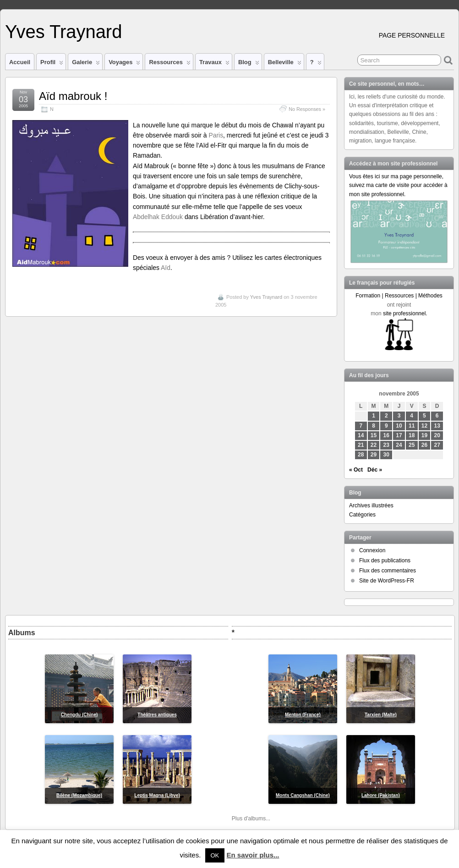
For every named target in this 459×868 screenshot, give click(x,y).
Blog (249, 64)
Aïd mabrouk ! (73, 96)
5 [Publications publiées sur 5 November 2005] (424, 416)
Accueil (20, 62)
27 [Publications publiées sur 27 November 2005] (437, 445)
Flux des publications (385, 560)
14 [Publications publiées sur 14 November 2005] (361, 435)
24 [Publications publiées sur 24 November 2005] (399, 445)
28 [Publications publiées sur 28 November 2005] (361, 455)
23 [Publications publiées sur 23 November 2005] (386, 445)
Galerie (86, 64)
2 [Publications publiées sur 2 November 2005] (386, 416)
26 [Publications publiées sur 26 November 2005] (424, 445)
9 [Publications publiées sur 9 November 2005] (386, 426)
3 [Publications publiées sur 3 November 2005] (399, 416)
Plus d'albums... (251, 819)
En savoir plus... (253, 855)
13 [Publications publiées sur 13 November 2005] (437, 426)
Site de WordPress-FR (387, 581)
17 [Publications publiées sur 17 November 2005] (399, 435)
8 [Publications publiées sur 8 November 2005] (374, 426)
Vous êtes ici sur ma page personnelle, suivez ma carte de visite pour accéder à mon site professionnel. (398, 185)
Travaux (214, 64)
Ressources (169, 64)
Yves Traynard (63, 32)
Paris (216, 135)
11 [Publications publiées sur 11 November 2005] (412, 426)
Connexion (372, 550)
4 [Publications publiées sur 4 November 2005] (412, 416)
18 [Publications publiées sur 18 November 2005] (412, 435)
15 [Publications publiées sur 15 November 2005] (374, 435)
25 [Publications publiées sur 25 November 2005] (412, 445)
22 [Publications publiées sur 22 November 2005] (374, 445)
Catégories (362, 515)
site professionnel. (405, 313)
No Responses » (307, 109)
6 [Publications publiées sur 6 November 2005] (437, 416)
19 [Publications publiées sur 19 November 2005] (424, 435)
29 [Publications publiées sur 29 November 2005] (374, 455)
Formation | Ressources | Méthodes (399, 296)
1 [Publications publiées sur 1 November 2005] (374, 416)
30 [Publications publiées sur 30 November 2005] (386, 455)
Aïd (166, 268)
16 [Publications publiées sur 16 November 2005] (386, 435)
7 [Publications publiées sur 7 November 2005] (361, 426)
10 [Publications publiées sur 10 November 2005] (399, 426)
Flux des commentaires (388, 571)
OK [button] (215, 855)
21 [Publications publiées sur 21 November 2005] (361, 445)
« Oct (356, 470)
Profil (52, 64)
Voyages (124, 64)
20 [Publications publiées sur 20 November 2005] (437, 435)
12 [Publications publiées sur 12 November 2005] (424, 426)
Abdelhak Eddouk (158, 217)
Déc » (375, 470)
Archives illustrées (371, 505)
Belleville (285, 64)
